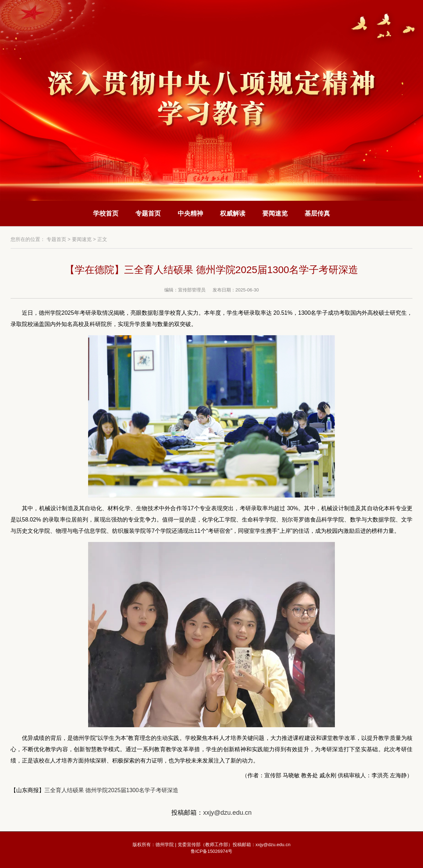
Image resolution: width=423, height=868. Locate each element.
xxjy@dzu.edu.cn (227, 813)
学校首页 (106, 213)
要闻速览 (275, 213)
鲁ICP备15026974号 (212, 851)
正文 (102, 239)
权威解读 (233, 213)
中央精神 (190, 213)
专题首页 (148, 213)
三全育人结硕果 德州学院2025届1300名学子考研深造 (111, 790)
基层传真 (317, 213)
